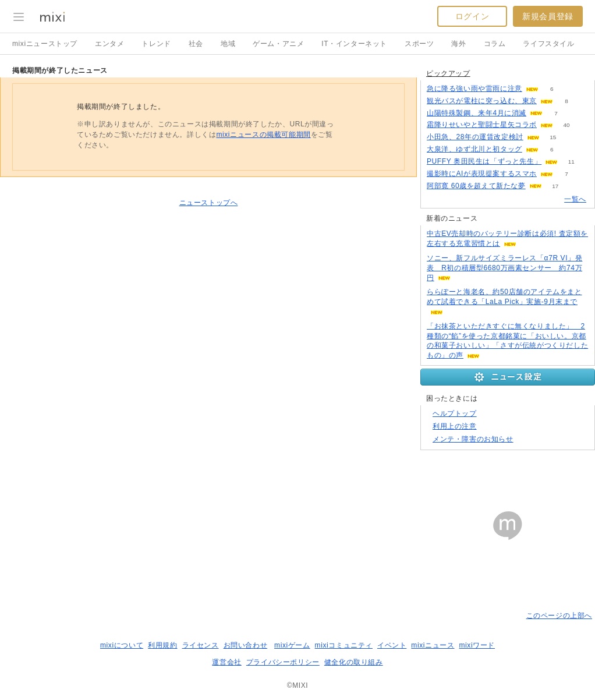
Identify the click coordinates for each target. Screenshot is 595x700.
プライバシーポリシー (283, 662)
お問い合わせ (246, 645)
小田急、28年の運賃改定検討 (475, 137)
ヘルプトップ (455, 413)
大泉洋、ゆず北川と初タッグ (474, 149)
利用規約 (162, 645)
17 (555, 186)
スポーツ (419, 44)
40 (566, 125)
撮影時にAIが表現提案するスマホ (482, 174)
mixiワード (477, 645)
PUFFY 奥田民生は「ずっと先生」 (484, 161)
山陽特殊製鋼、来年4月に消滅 (477, 113)
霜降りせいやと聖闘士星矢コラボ (482, 125)
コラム (495, 44)
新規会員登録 (548, 16)
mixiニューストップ (45, 44)
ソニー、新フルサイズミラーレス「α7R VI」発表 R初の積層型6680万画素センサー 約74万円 (504, 268)
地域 (228, 44)
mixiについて (122, 645)
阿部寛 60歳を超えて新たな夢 (476, 186)
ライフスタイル (548, 44)
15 (553, 137)
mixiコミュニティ (344, 645)
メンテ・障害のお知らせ (473, 439)
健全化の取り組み (354, 662)
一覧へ (575, 199)
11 (571, 162)
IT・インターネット (354, 44)
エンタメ (109, 44)
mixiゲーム (292, 645)
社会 (196, 44)
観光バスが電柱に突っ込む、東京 (482, 101)
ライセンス (201, 645)
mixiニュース (433, 645)
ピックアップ (448, 73)
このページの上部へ (559, 616)
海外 (458, 44)
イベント (392, 645)
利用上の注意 (455, 426)
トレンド (156, 44)
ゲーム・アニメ (278, 44)
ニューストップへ (209, 203)
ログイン (472, 16)
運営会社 (226, 662)
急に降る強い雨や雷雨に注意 (474, 89)
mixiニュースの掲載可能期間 (263, 135)
